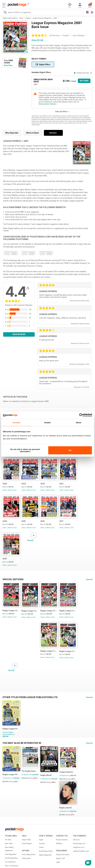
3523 (24, 484)
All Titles (8, 840)
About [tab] (78, 423)
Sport (22, 18)
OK (70, 450)
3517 (61, 521)
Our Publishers (10, 862)
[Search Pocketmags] (5, 13)
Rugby (28, 18)
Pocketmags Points (46, 851)
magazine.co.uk (79, 847)
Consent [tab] (16, 423)
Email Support (27, 843)
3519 (24, 521)
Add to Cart (12, 490)
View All (89, 579)
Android (42, 843)
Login (58, 862)
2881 (55, 18)
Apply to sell (60, 858)
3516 (5, 559)
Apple (41, 840)
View (4, 490)
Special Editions (13, 579)
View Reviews (19, 334)
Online (41, 847)
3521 (61, 484)
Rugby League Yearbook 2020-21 (68, 651)
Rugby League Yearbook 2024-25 (30, 611)
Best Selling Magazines (9, 849)
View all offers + (62, 111)
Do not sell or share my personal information (25, 450)
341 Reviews (55, 35)
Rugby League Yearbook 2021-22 (49, 651)
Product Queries (62, 840)
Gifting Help (26, 858)
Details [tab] (48, 423)
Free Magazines (11, 854)
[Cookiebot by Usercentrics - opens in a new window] (81, 415)
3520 (5, 521)
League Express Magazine (42, 18)
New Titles (9, 843)
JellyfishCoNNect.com (81, 851)
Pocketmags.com (79, 843)
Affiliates (59, 843)
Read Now (8, 65)
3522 (43, 484)
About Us (76, 840)
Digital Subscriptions (10, 18)
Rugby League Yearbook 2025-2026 (11, 611)
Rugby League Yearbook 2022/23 (68, 611)
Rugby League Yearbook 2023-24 (49, 611)
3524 (5, 484)
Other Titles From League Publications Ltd (30, 697)
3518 (42, 521)
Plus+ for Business (12, 866)
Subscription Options (47, 104)
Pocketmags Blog (11, 858)
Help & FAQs (26, 840)
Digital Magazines (45, 855)
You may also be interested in (22, 743)
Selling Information (63, 855)
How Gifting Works (29, 855)
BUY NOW (84, 81)
